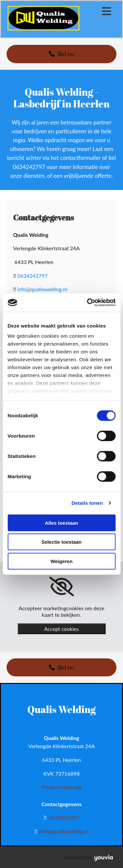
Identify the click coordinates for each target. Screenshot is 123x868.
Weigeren (61, 561)
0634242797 (33, 276)
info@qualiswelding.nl (42, 289)
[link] (61, 587)
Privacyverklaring (61, 787)
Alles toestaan (62, 523)
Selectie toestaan (61, 542)
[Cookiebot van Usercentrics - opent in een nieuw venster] (88, 303)
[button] (61, 54)
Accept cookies (62, 629)
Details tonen (87, 503)
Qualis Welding (61, 709)
